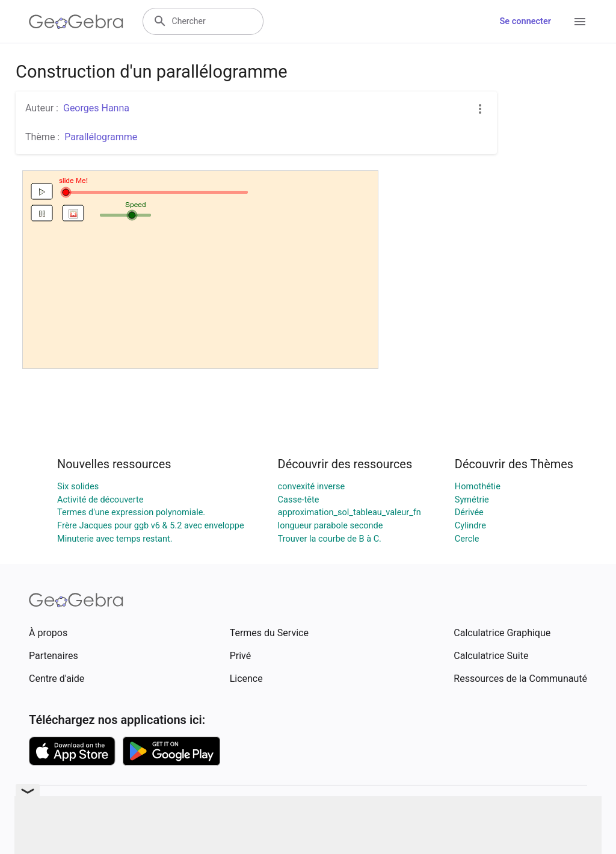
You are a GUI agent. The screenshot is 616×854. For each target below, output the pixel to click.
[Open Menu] (580, 22)
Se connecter (525, 21)
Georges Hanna (96, 108)
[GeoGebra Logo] (76, 22)
